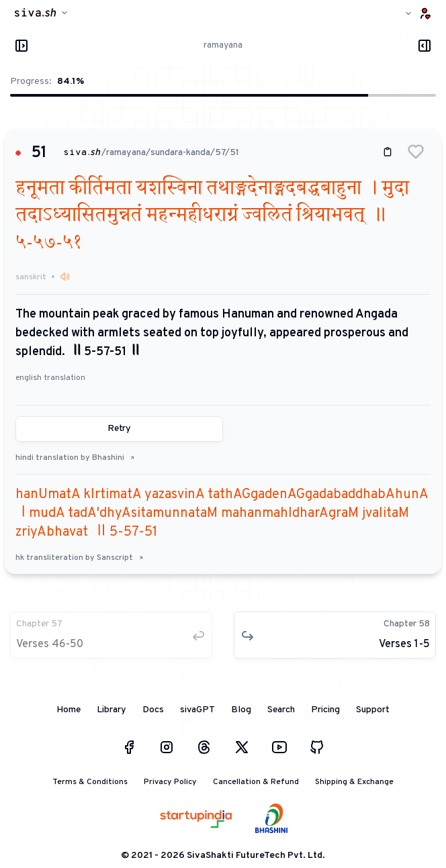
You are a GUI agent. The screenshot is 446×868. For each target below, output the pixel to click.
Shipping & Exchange (354, 782)
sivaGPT (197, 710)
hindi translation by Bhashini (75, 458)
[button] (416, 152)
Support (373, 710)
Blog (241, 710)
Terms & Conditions (90, 782)
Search (281, 710)
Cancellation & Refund (256, 782)
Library (111, 710)
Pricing (325, 710)
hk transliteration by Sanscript (80, 558)
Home (69, 710)
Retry (119, 429)
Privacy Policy (170, 782)
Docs (153, 710)
